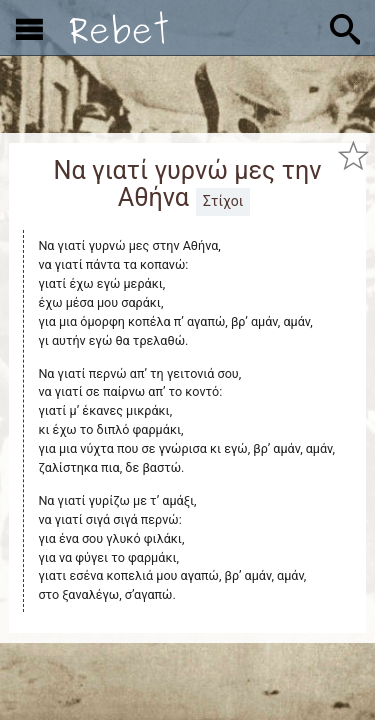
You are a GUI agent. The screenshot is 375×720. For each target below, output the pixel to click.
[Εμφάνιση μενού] (29, 28)
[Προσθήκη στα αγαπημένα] (353, 155)
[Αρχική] (119, 27)
